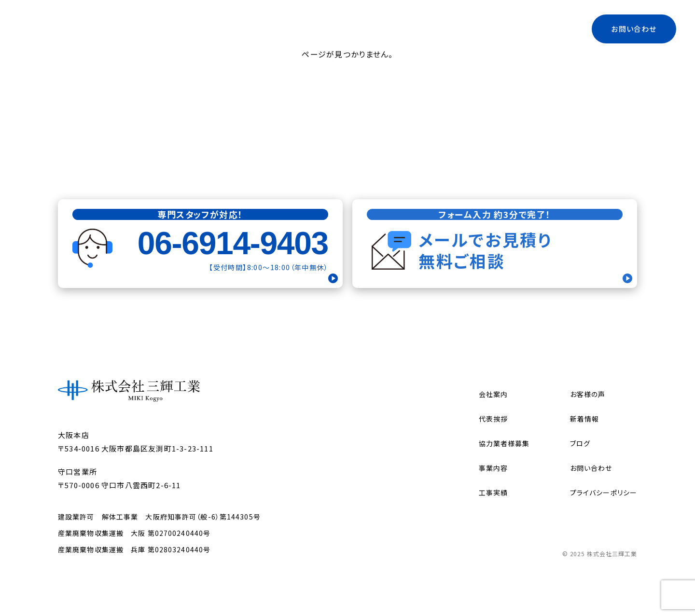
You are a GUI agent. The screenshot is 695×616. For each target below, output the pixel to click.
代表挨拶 (386, 29)
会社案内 (287, 29)
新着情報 (584, 419)
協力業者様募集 (447, 29)
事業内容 (337, 29)
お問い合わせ (634, 29)
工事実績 (549, 29)
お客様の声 (588, 394)
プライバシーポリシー (604, 493)
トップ (244, 29)
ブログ (504, 29)
